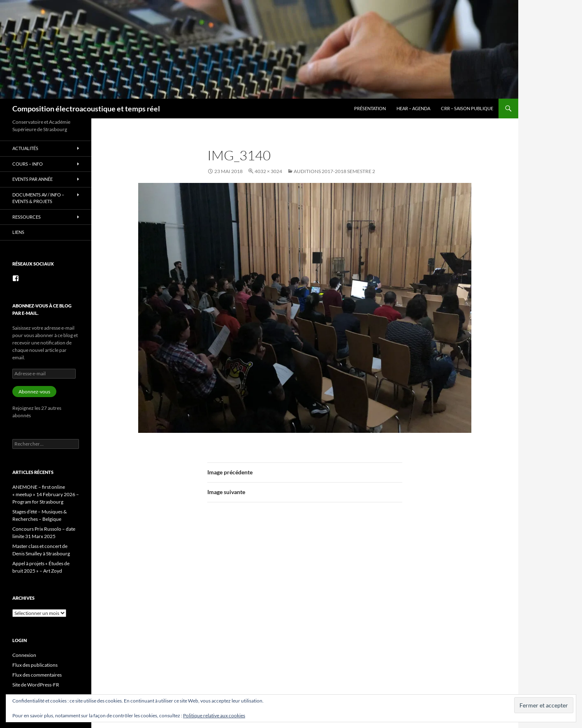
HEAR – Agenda (413, 108)
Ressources (27, 217)
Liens (18, 232)
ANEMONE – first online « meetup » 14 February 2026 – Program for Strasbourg (46, 494)
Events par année (32, 179)
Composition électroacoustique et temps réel (86, 109)
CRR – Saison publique (467, 108)
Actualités (25, 148)
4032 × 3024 (268, 171)
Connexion (24, 655)
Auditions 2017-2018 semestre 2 (334, 171)
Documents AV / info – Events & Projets (38, 198)
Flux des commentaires (37, 675)
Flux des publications (35, 665)
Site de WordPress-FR (36, 685)
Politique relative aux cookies (214, 715)
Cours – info (28, 164)
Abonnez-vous (34, 392)
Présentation (370, 108)
